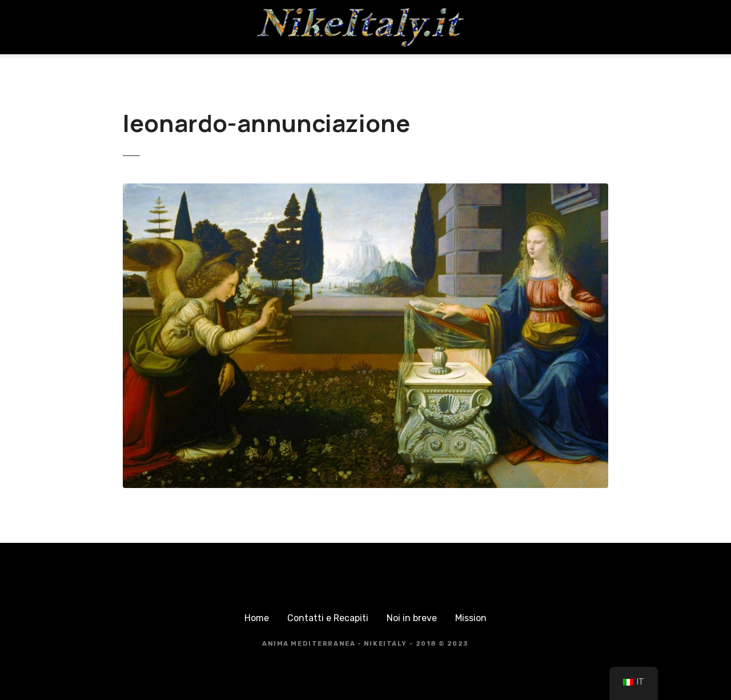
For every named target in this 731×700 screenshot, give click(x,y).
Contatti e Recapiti (328, 618)
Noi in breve (412, 618)
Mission (471, 618)
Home (257, 618)
